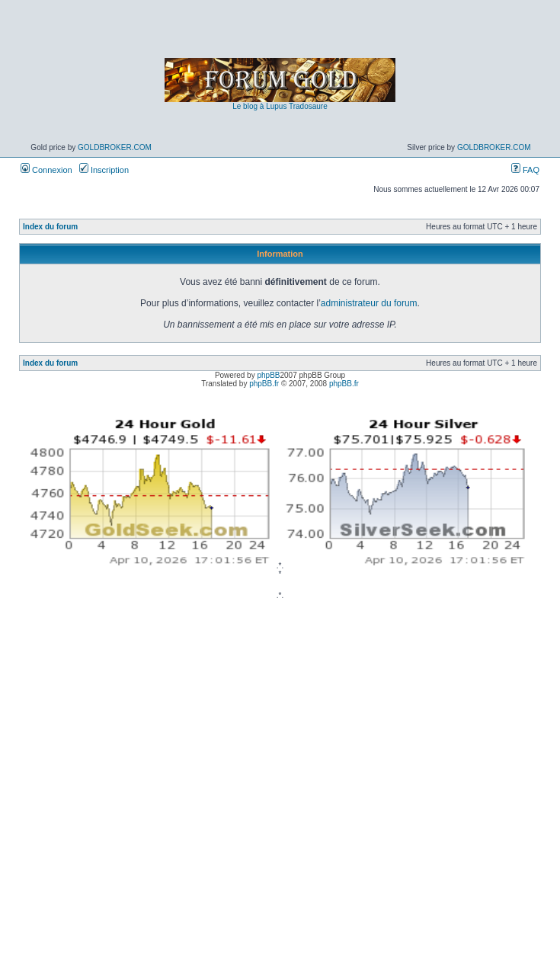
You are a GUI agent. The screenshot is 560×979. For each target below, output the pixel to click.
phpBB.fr (264, 384)
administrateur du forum (369, 303)
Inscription (104, 170)
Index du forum (50, 227)
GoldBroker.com (115, 147)
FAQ (525, 170)
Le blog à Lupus (259, 106)
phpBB (268, 375)
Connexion (46, 170)
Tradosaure (308, 106)
